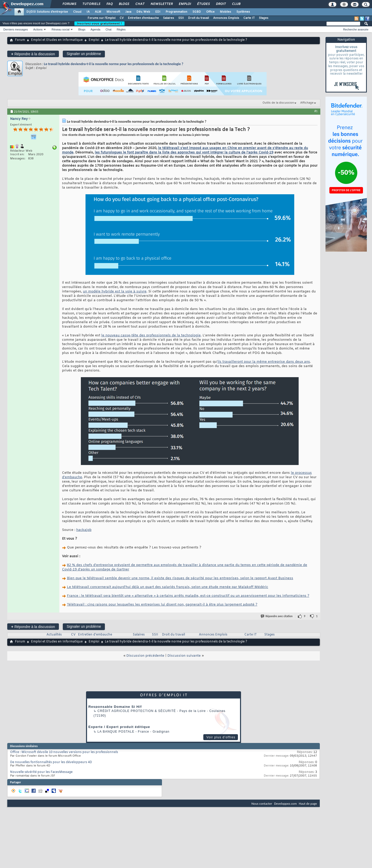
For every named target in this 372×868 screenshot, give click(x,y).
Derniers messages (16, 29)
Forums (69, 4)
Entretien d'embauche (143, 18)
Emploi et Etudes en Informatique (57, 40)
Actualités (54, 635)
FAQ (109, 4)
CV (122, 18)
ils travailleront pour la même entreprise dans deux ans (264, 362)
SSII (181, 18)
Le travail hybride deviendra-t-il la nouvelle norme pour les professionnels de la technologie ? (114, 64)
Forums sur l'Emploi (102, 18)
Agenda (95, 29)
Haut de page (308, 804)
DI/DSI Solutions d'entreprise (47, 12)
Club (236, 4)
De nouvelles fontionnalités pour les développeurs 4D (51, 762)
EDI (158, 12)
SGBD (197, 12)
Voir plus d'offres (221, 737)
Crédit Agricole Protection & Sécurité (137, 711)
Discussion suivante (184, 656)
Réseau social (61, 29)
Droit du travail (199, 18)
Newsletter (161, 4)
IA (88, 12)
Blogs (124, 4)
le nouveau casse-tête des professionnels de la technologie (151, 335)
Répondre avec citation (277, 616)
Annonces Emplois (226, 18)
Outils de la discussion (278, 103)
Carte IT (249, 18)
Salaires (169, 18)
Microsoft (113, 12)
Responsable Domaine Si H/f (115, 707)
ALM (98, 12)
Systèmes (243, 12)
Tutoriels (91, 4)
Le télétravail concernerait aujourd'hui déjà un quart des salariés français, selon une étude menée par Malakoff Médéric (168, 587)
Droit (221, 4)
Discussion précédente (145, 656)
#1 (316, 111)
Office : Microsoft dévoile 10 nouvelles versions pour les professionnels (64, 752)
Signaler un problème (84, 54)
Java (128, 12)
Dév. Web (143, 12)
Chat (140, 4)
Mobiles (226, 12)
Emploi (185, 4)
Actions (38, 29)
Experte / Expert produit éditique (119, 727)
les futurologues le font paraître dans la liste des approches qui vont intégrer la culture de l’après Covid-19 (184, 153)
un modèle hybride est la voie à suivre (115, 292)
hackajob (84, 530)
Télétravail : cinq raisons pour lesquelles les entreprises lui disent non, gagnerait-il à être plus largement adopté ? (162, 605)
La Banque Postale (116, 732)
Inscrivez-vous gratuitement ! (99, 24)
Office (210, 12)
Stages (264, 18)
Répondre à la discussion (33, 54)
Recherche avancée (356, 29)
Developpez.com (285, 804)
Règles (121, 29)
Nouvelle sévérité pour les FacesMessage (41, 772)
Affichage (307, 103)
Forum (20, 40)
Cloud (77, 12)
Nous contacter (262, 804)
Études (203, 4)
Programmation (176, 12)
